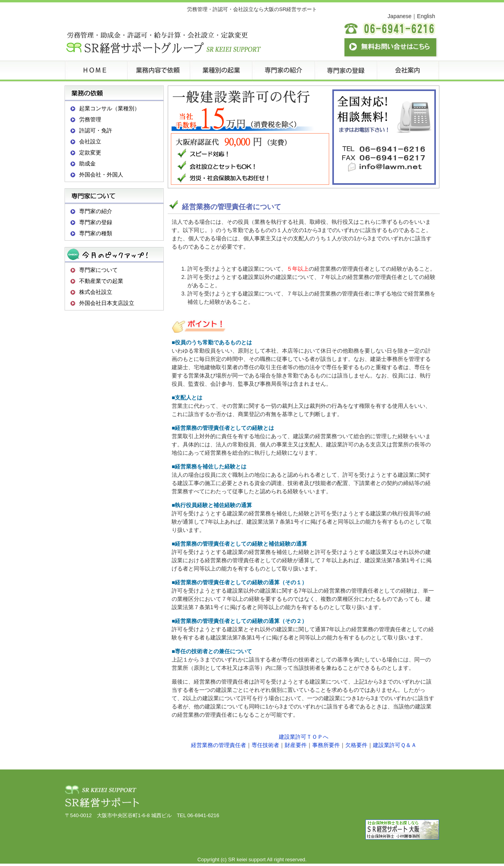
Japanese (399, 16)
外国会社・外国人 (101, 175)
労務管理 (90, 119)
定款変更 (90, 152)
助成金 (87, 164)
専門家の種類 (96, 233)
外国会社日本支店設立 (107, 303)
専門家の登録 (96, 222)
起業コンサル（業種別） (109, 108)
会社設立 (90, 141)
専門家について (98, 270)
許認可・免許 (96, 130)
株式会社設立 (96, 292)
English (426, 16)
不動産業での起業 (101, 281)
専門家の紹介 (96, 211)
